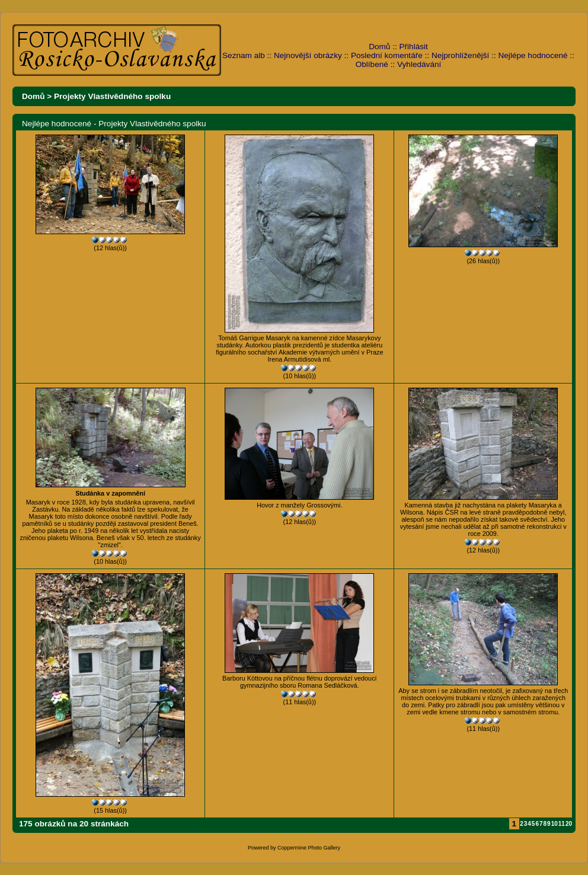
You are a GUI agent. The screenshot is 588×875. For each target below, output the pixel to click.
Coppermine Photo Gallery (309, 848)
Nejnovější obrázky (308, 55)
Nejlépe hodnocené (533, 55)
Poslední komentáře (387, 55)
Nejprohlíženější (460, 55)
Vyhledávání (419, 64)
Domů (379, 47)
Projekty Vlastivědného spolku (112, 96)
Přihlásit (414, 47)
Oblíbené (372, 64)
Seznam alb (244, 55)
